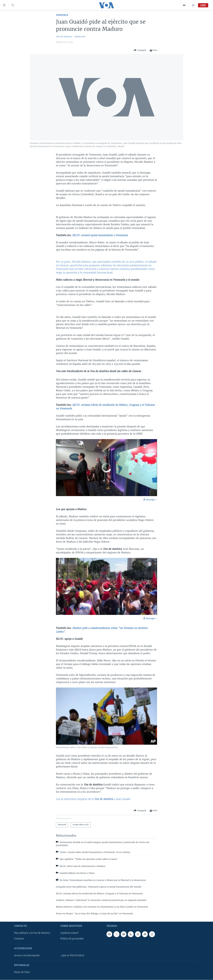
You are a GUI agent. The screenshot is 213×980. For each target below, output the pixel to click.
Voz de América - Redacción (71, 37)
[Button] (140, 50)
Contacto (19, 939)
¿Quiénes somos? (69, 933)
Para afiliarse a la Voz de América (32, 933)
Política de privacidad (72, 939)
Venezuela (62, 15)
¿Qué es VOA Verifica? (73, 955)
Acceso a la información (27, 955)
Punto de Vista (22, 972)
